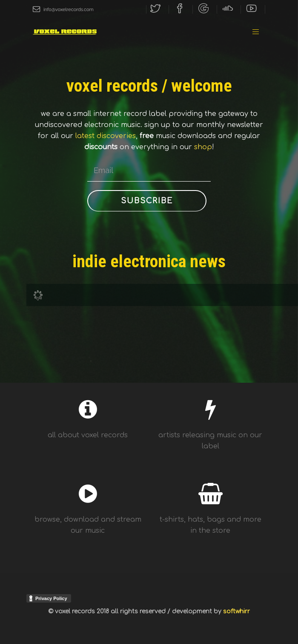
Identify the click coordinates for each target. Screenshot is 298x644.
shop (203, 147)
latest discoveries (106, 136)
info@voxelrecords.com (63, 10)
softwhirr (236, 611)
